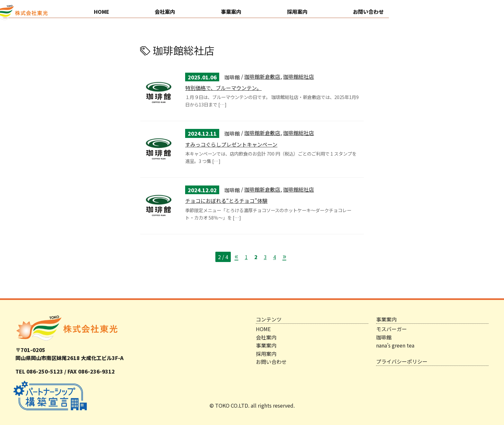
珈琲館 (384, 337)
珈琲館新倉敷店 (262, 77)
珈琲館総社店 (299, 77)
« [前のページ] (237, 256)
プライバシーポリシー (402, 361)
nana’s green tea (395, 345)
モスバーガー (392, 329)
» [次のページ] (284, 256)
